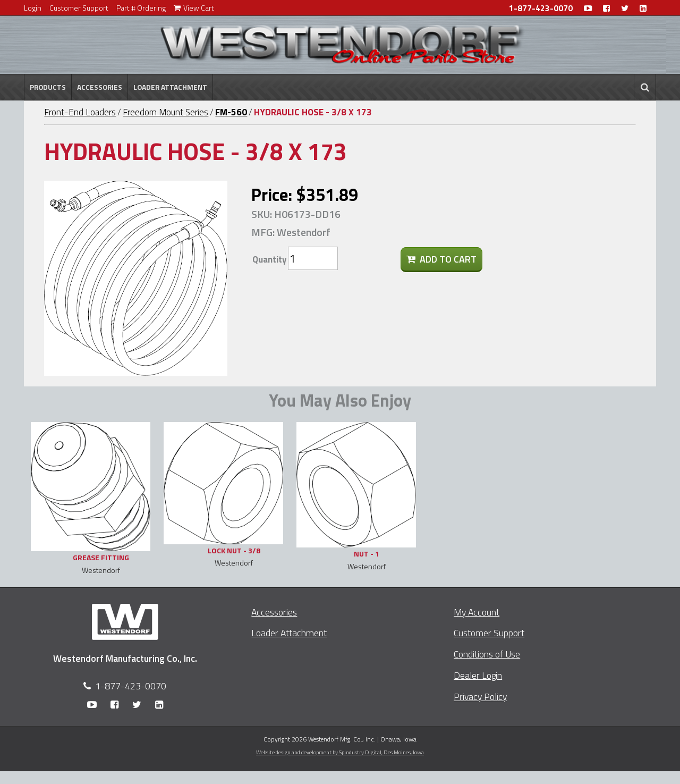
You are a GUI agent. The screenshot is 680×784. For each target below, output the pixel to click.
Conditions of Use (487, 654)
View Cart (194, 8)
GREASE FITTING (101, 557)
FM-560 (231, 112)
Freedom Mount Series (165, 112)
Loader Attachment (170, 87)
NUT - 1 (367, 554)
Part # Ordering (141, 8)
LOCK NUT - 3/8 (234, 550)
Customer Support (79, 8)
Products (48, 87)
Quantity (269, 259)
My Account (477, 612)
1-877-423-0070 (541, 8)
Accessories (100, 87)
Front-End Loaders (80, 112)
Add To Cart (441, 259)
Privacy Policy (480, 697)
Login (33, 8)
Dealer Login (478, 675)
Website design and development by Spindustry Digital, (340, 752)
